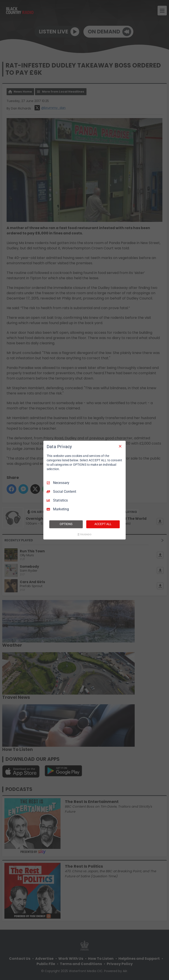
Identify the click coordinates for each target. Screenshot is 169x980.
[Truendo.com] (84, 534)
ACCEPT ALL (103, 524)
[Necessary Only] (120, 446)
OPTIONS (66, 524)
